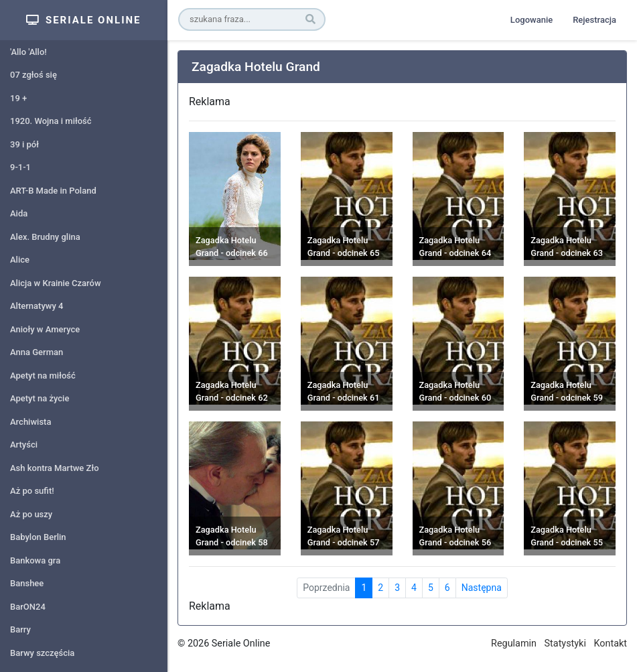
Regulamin (514, 644)
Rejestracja (594, 20)
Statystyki (565, 644)
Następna (482, 588)
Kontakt (610, 644)
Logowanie (532, 20)
